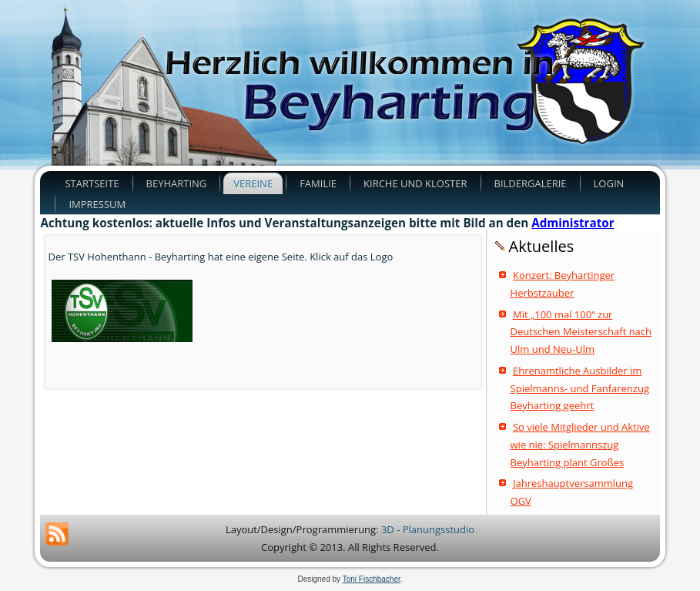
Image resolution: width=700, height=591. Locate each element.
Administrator (573, 223)
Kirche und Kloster (415, 183)
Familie (318, 183)
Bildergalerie (531, 183)
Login (609, 183)
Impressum (97, 204)
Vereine (253, 183)
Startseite (92, 183)
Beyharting (177, 183)
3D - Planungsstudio (428, 529)
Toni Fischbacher (372, 579)
